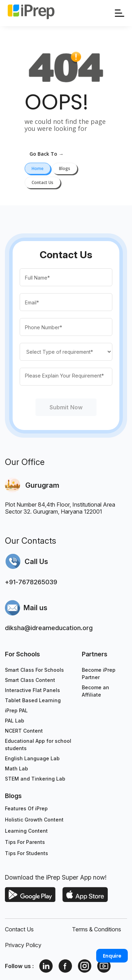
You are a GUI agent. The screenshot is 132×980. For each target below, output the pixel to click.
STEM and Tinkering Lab (35, 779)
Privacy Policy (23, 945)
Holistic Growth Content (34, 820)
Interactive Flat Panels (32, 690)
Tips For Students (27, 853)
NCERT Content (24, 731)
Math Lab (16, 769)
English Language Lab (32, 758)
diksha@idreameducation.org (49, 628)
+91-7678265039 (31, 582)
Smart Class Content (30, 680)
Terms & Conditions (97, 929)
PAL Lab (15, 721)
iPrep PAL (16, 710)
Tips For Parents (25, 842)
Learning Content (26, 831)
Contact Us (19, 929)
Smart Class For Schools (34, 670)
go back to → (47, 154)
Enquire (112, 956)
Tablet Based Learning (33, 700)
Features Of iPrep (26, 808)
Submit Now (66, 407)
